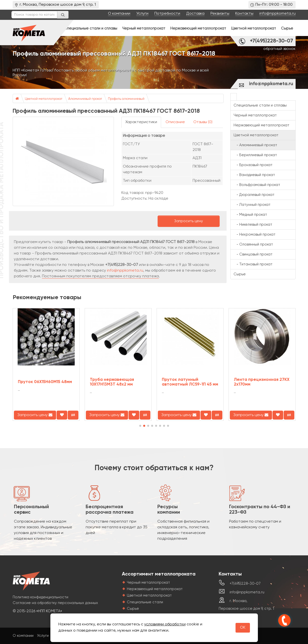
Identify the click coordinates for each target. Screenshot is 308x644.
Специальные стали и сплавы (91, 28)
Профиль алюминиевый (126, 99)
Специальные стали (145, 602)
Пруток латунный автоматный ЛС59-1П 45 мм (190, 382)
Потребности (167, 14)
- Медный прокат (250, 215)
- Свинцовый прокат (253, 254)
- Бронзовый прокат (253, 165)
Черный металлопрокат (144, 28)
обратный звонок (279, 49)
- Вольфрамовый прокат (257, 185)
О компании (119, 14)
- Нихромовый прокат (255, 234)
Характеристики (141, 122)
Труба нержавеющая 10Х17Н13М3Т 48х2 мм (112, 382)
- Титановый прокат (253, 264)
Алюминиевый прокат (85, 99)
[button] (140, 426)
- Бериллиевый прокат (255, 155)
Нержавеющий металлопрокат (198, 28)
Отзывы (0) (203, 122)
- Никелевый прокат (253, 225)
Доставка (195, 14)
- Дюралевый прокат (254, 195)
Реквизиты (220, 14)
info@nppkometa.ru (277, 14)
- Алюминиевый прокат (255, 145)
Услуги (142, 14)
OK (243, 628)
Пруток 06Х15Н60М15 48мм (45, 382)
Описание (175, 122)
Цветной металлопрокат (254, 28)
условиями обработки (165, 624)
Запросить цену (189, 221)
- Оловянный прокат (253, 244)
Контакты (244, 14)
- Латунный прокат (252, 205)
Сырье (287, 28)
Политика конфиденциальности (40, 597)
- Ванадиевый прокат (254, 175)
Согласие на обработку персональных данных (55, 603)
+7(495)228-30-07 (272, 41)
